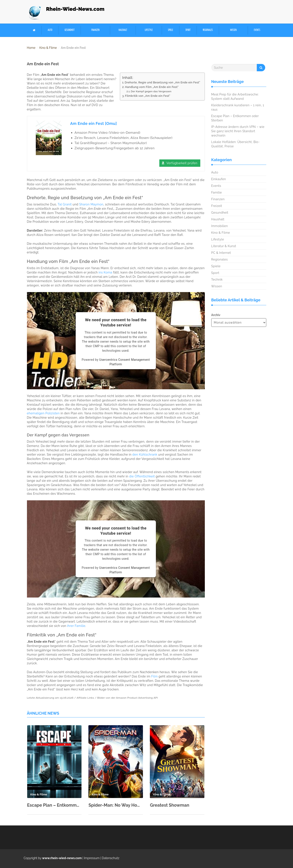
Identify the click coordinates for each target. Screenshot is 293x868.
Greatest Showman (169, 805)
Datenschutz (110, 858)
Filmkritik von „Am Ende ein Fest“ (148, 96)
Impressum (92, 858)
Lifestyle (149, 30)
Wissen (233, 30)
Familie (217, 192)
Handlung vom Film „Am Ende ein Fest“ (152, 87)
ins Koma (105, 272)
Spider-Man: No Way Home (116, 805)
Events (257, 30)
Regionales (208, 30)
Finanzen (95, 30)
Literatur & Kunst (224, 246)
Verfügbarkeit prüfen (182, 163)
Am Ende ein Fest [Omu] (94, 123)
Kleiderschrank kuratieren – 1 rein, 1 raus (238, 107)
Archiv (216, 315)
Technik (217, 280)
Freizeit (217, 206)
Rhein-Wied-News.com (75, 9)
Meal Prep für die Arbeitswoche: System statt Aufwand (235, 97)
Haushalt (123, 30)
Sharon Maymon (91, 204)
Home (31, 48)
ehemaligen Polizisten (43, 413)
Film (155, 676)
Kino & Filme (48, 48)
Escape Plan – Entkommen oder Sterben (54, 805)
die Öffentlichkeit (142, 476)
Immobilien (220, 226)
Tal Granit (65, 204)
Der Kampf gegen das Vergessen (151, 91)
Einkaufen (219, 179)
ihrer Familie (76, 626)
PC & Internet (221, 253)
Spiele (171, 30)
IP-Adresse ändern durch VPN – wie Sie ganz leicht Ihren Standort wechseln (238, 131)
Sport (188, 30)
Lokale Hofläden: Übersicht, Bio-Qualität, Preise (236, 144)
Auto (50, 30)
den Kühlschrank (145, 455)
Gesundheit (70, 30)
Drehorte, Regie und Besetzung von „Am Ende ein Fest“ (163, 82)
